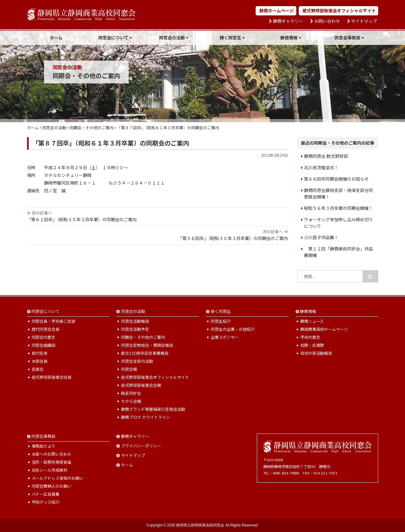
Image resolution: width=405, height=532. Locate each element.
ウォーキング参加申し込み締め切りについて (338, 223)
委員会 (38, 369)
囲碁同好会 (131, 393)
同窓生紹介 (221, 321)
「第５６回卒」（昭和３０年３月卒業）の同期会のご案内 (158, 235)
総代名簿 (40, 353)
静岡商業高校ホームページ (324, 329)
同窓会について (113, 38)
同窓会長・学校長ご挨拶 (54, 321)
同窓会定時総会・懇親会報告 (147, 345)
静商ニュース (312, 321)
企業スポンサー (225, 337)
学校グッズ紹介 (46, 502)
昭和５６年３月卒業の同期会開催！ (338, 208)
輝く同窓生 (230, 38)
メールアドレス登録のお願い (58, 478)
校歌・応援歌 (312, 345)
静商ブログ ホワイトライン (146, 417)
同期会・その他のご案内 (143, 337)
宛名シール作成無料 (50, 470)
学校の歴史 (310, 337)
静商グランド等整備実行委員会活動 (153, 409)
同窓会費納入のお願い (52, 486)
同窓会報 (129, 369)
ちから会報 (131, 401)
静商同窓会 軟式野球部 (326, 156)
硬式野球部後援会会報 (141, 385)
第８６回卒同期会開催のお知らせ (336, 179)
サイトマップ (364, 21)
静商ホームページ (277, 11)
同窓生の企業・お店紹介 (233, 329)
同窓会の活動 (172, 38)
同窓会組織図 (44, 345)
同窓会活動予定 (135, 329)
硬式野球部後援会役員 (52, 377)
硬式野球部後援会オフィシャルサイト (339, 11)
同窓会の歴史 (44, 337)
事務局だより (44, 446)
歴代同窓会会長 (46, 329)
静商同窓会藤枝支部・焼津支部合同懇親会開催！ (338, 194)
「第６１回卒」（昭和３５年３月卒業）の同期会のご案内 (158, 216)
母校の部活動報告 (316, 353)
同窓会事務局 (347, 38)
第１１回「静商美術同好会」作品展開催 (338, 252)
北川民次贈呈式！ (321, 168)
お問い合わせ (327, 21)
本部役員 (40, 361)
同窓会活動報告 (135, 321)
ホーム (56, 38)
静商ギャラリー (288, 21)
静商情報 (289, 38)
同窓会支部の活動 (137, 361)
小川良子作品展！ (321, 237)
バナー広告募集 (46, 494)
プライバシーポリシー (141, 446)
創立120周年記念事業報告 (145, 353)
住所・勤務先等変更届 (52, 462)
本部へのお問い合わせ (52, 454)
